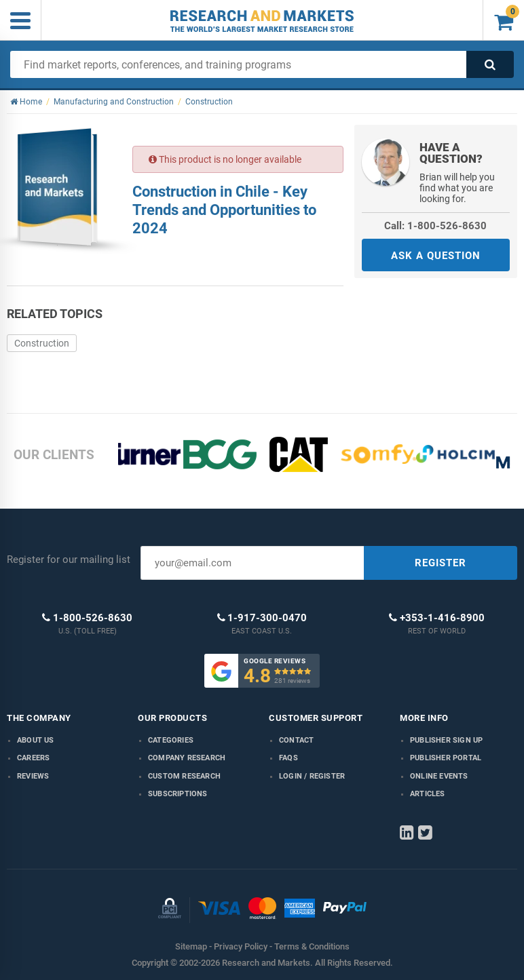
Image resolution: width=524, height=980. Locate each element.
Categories (171, 740)
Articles (428, 794)
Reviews (33, 776)
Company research (187, 758)
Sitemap (191, 946)
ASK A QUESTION (436, 256)
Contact (296, 740)
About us (36, 740)
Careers (33, 758)
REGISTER (441, 563)
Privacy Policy (241, 946)
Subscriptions (178, 794)
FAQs (288, 758)
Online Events (439, 776)
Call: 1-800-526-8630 (435, 226)
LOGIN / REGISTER (312, 776)
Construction (42, 343)
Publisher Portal (446, 758)
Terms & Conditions (312, 946)
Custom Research (184, 776)
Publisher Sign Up (446, 740)
